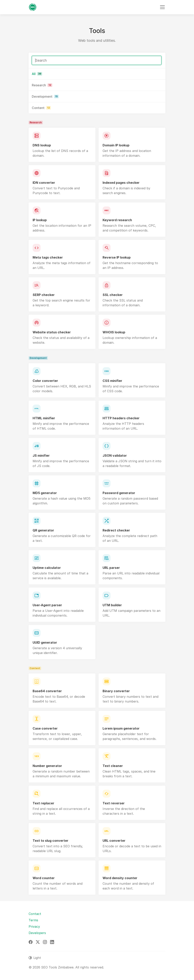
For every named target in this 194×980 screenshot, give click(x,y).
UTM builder (112, 605)
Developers (37, 933)
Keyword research (117, 220)
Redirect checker (116, 530)
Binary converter (116, 691)
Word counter (44, 878)
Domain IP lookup (116, 145)
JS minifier (41, 455)
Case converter (45, 728)
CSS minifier (112, 381)
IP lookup (40, 220)
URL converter (114, 841)
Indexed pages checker (121, 183)
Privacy (34, 926)
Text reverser (114, 803)
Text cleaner (113, 766)
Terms (33, 920)
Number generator (47, 766)
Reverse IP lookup (117, 257)
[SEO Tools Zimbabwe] (33, 7)
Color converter (45, 381)
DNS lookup (42, 145)
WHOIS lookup (114, 332)
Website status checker (52, 332)
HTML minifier (44, 418)
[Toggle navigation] (162, 7)
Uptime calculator (47, 568)
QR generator (43, 530)
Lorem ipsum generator (121, 728)
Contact (35, 914)
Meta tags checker (48, 257)
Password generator (119, 493)
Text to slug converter (50, 841)
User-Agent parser (47, 605)
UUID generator (45, 642)
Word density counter (120, 878)
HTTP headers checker (121, 418)
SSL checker (113, 295)
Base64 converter (47, 691)
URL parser (111, 568)
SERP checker (44, 295)
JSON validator (115, 455)
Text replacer (43, 803)
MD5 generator (45, 493)
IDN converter (44, 183)
